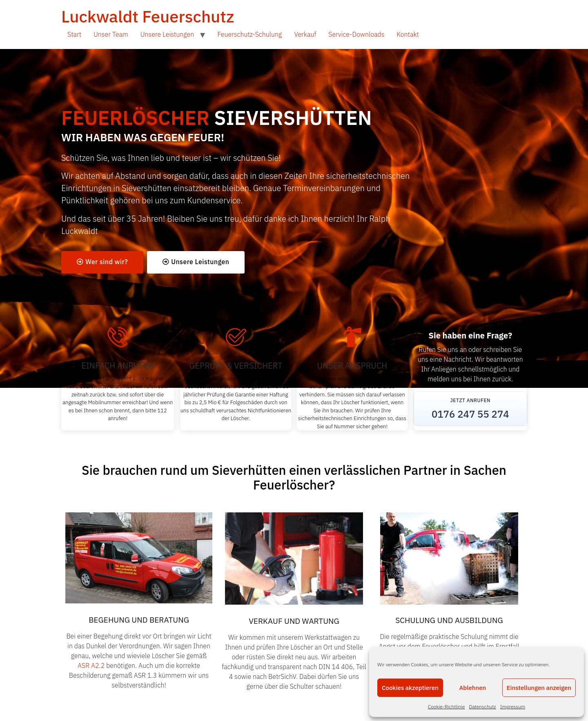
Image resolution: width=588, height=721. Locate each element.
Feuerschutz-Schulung (249, 34)
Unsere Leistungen (167, 34)
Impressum (513, 707)
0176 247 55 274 (470, 414)
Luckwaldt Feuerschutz (148, 16)
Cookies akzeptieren (410, 688)
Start (74, 34)
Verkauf (305, 34)
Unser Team (111, 34)
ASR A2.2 (92, 666)
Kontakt (408, 34)
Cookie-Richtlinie (447, 707)
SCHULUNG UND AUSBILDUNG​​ (449, 621)
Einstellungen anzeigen (539, 688)
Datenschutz (483, 707)
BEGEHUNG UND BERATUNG (139, 620)
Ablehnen (472, 688)
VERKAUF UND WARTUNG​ (294, 621)
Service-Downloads (356, 34)
